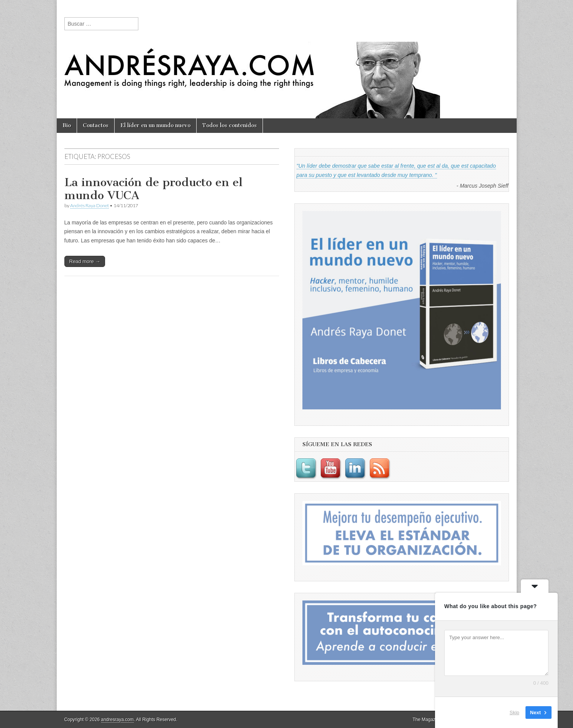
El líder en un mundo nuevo (155, 125)
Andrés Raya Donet (89, 205)
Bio (67, 125)
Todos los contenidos (230, 125)
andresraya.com (117, 720)
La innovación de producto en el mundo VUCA (154, 189)
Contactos (96, 125)
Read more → (85, 261)
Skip (515, 712)
